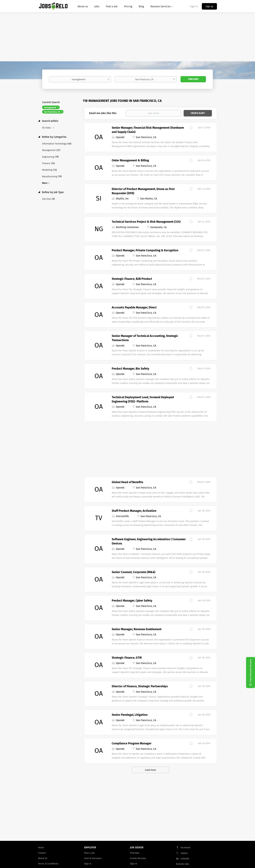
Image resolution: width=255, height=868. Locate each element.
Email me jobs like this (103, 113)
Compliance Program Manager (132, 743)
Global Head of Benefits (127, 482)
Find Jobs (193, 79)
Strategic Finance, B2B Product (132, 279)
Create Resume (138, 858)
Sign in (194, 6)
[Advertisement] (127, 37)
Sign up (209, 6)
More (45, 183)
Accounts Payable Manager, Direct (134, 307)
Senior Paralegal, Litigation (130, 715)
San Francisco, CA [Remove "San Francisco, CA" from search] (52, 112)
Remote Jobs (183, 864)
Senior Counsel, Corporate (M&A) (134, 572)
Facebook (185, 848)
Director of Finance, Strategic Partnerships (140, 686)
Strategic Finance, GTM (127, 658)
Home (41, 848)
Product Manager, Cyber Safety (132, 601)
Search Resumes (93, 858)
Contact (42, 853)
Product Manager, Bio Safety (130, 369)
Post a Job (89, 853)
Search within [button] (50, 121)
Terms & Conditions (48, 864)
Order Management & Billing (130, 160)
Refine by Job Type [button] (53, 192)
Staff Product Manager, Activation (134, 511)
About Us (43, 858)
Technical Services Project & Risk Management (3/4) (146, 222)
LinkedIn (185, 859)
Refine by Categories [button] (54, 137)
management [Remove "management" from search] (50, 108)
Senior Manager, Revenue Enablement (137, 629)
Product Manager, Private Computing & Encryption (145, 250)
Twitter (184, 853)
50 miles (47, 128)
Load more (150, 770)
